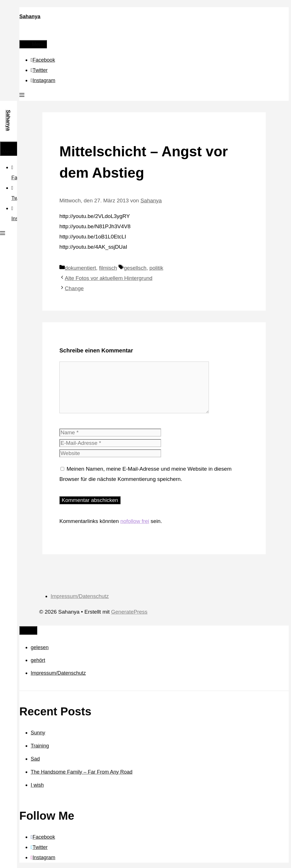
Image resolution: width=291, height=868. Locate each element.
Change (74, 288)
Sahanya (30, 16)
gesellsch (135, 268)
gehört (38, 660)
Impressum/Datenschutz (80, 596)
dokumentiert (80, 268)
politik (156, 268)
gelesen (40, 647)
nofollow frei (135, 521)
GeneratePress (129, 612)
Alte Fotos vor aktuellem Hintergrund (109, 278)
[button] (22, 96)
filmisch (108, 268)
